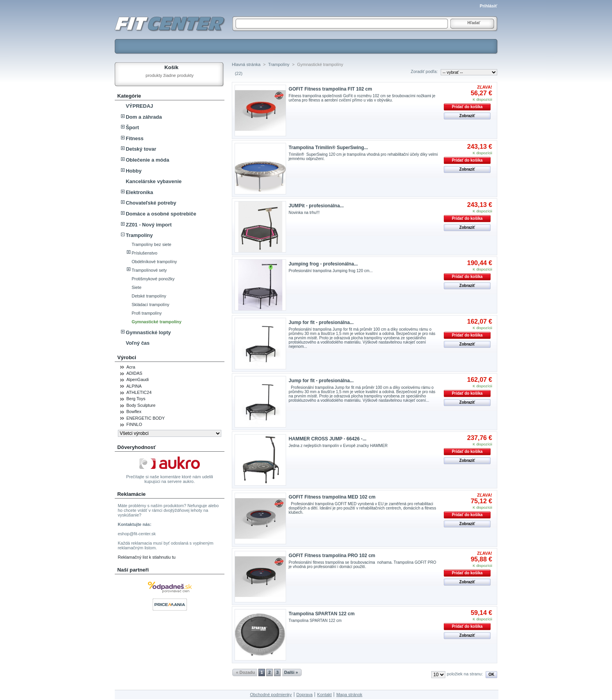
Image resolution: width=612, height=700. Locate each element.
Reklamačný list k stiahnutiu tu (147, 557)
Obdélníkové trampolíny (154, 262)
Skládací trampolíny (150, 305)
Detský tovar (141, 149)
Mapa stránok (350, 695)
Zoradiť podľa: (424, 71)
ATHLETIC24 (139, 392)
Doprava (304, 695)
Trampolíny (139, 235)
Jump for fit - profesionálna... (321, 322)
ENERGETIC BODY (146, 418)
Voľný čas (138, 343)
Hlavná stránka (246, 64)
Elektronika (139, 192)
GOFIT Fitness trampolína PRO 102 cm (332, 556)
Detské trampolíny (149, 296)
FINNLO (134, 424)
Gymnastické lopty (148, 332)
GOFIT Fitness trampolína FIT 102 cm (331, 89)
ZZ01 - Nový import (149, 225)
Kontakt (325, 695)
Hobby (133, 171)
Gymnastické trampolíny (157, 322)
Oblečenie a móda (147, 160)
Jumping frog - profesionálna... (323, 264)
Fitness (135, 138)
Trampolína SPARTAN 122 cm (322, 614)
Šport (132, 127)
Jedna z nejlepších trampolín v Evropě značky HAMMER (338, 446)
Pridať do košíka (467, 107)
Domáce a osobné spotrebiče (161, 214)
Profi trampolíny (147, 313)
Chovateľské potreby (151, 203)
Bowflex (134, 411)
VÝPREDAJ (139, 106)
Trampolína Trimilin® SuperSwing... (328, 148)
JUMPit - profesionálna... (316, 206)
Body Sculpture (141, 405)
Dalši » (291, 672)
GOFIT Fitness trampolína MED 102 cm (332, 497)
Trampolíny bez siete (151, 244)
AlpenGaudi (138, 379)
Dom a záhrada (144, 117)
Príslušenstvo (144, 253)
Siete (136, 287)
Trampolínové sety (149, 270)
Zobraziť (467, 116)
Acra (131, 367)
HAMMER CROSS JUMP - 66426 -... (328, 439)
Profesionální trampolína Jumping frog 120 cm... (331, 271)
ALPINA (134, 386)
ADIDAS (134, 373)
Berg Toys (136, 399)
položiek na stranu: (465, 674)
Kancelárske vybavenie (154, 181)
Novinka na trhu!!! (305, 213)
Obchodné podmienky (271, 695)
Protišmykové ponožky (153, 279)
